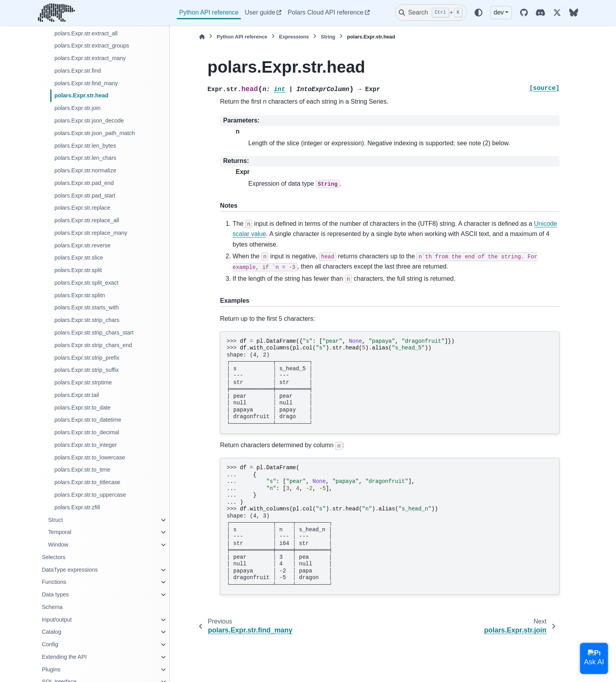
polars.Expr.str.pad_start (85, 196)
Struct (55, 520)
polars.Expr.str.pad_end (84, 183)
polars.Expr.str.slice (79, 258)
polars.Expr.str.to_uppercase (90, 495)
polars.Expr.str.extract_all (86, 33)
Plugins (51, 669)
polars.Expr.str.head (81, 95)
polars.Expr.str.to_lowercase (90, 457)
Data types (55, 594)
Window (58, 545)
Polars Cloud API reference (325, 12)
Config (50, 644)
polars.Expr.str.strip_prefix (87, 358)
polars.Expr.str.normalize (85, 170)
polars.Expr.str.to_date (82, 408)
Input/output (57, 620)
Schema (52, 607)
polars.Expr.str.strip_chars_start (94, 333)
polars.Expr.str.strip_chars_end (93, 345)
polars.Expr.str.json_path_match (94, 133)
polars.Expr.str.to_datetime (88, 420)
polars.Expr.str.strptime (83, 382)
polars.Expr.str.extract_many (90, 58)
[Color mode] (478, 13)
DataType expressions (70, 570)
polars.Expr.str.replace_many (91, 233)
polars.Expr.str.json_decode (89, 121)
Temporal (60, 532)
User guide (260, 12)
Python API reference (209, 12)
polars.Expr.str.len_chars (85, 158)
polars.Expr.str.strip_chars (87, 320)
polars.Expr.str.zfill (77, 507)
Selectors (53, 557)
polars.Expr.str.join (77, 108)
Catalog (51, 632)
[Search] (431, 13)
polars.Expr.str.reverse (82, 245)
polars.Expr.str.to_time (82, 470)
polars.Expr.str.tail (77, 395)
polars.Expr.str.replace (82, 208)
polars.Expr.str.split (78, 270)
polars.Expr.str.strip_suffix (86, 370)
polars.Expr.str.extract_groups (92, 46)
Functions (54, 582)
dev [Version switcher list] (499, 12)
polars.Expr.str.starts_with (86, 307)
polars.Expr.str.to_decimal (87, 432)
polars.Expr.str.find (77, 71)
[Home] (202, 37)
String (328, 37)
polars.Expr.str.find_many (86, 83)
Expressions (294, 37)
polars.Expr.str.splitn (80, 295)
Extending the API (64, 657)
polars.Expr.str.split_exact (86, 283)
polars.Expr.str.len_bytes (85, 146)
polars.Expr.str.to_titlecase (87, 482)
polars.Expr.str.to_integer (85, 445)
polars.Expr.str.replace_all (87, 220)
